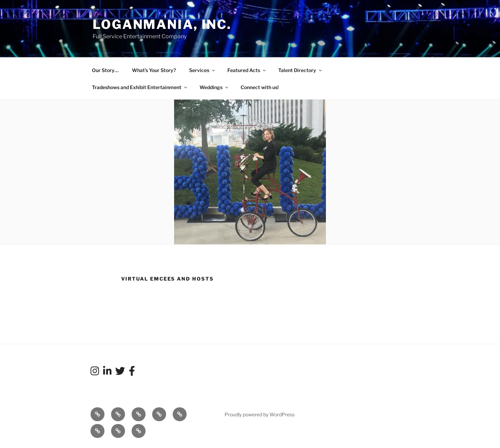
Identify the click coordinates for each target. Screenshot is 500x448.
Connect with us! (260, 87)
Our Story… (105, 70)
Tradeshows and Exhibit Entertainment (140, 87)
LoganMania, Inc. (162, 24)
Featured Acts (247, 70)
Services (202, 70)
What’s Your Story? (154, 70)
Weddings (214, 87)
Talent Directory (300, 70)
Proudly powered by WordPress (260, 414)
